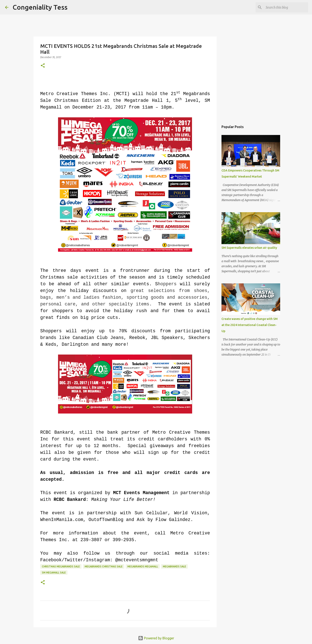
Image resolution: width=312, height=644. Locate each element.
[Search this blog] (286, 7)
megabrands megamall (143, 566)
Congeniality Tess (40, 7)
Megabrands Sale (174, 566)
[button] (43, 66)
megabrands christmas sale (104, 566)
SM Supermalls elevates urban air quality (249, 248)
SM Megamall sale (54, 573)
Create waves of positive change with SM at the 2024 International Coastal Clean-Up (250, 325)
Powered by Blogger (156, 638)
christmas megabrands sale (61, 566)
